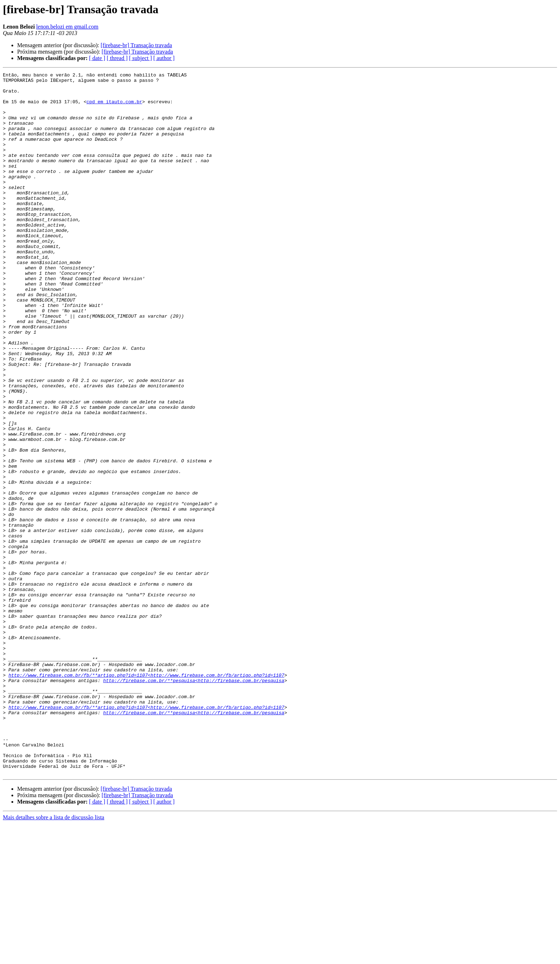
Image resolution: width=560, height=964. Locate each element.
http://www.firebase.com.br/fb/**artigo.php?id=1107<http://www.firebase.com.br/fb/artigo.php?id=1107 (146, 796)
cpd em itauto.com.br (114, 108)
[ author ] (164, 58)
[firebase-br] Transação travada (136, 45)
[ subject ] (140, 58)
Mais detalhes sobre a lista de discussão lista (54, 958)
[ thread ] (117, 58)
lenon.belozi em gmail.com (67, 27)
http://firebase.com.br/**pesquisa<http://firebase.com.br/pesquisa (194, 802)
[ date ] (97, 58)
